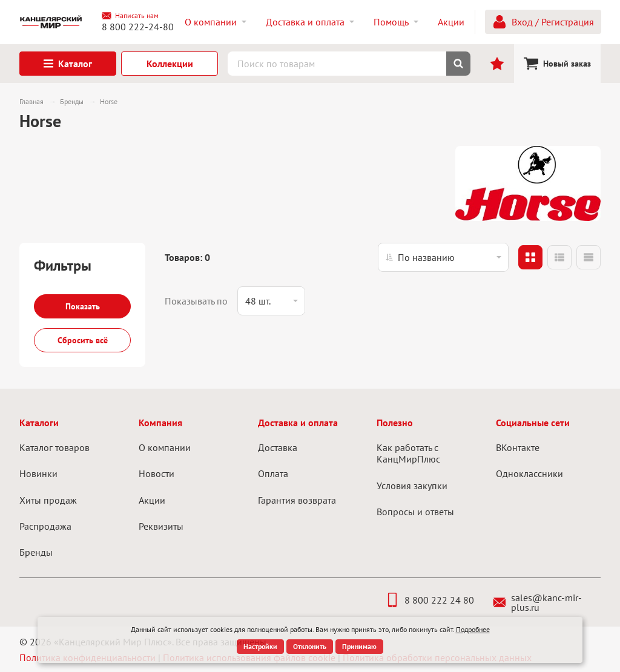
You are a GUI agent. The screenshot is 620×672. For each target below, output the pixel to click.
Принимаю (359, 646)
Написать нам (130, 16)
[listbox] (443, 257)
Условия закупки (412, 486)
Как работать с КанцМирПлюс (408, 453)
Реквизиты (161, 526)
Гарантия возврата (297, 500)
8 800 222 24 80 (430, 600)
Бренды (36, 552)
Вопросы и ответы (415, 512)
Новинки (38, 473)
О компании (165, 447)
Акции (152, 500)
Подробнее (473, 629)
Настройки (260, 646)
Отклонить (310, 646)
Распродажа (45, 526)
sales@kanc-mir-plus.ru (537, 602)
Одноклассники (529, 473)
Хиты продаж (48, 500)
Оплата (273, 473)
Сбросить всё (83, 340)
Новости (157, 473)
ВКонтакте (518, 447)
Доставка (278, 447)
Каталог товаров (54, 447)
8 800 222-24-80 (138, 27)
